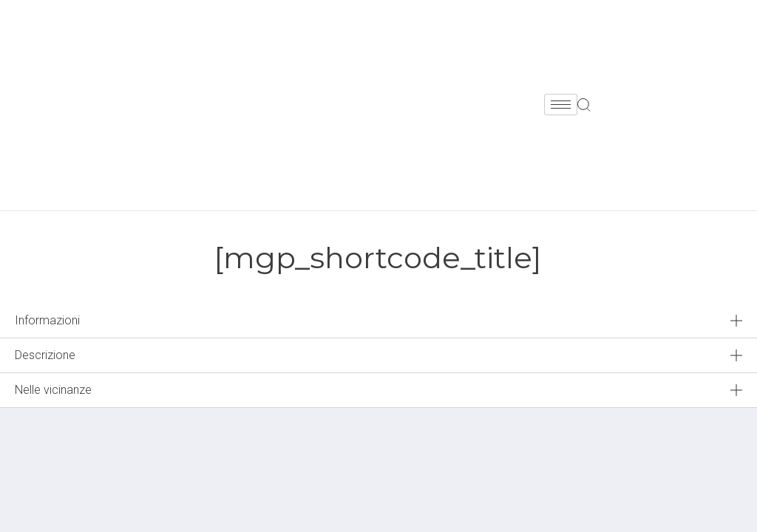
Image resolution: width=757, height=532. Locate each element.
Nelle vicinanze (53, 390)
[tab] (378, 321)
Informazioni (47, 320)
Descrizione (45, 355)
